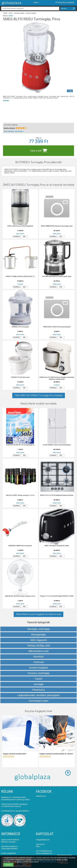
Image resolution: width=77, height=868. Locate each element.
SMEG (11, 16)
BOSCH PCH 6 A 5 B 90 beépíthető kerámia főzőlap (57, 495)
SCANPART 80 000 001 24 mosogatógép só (20, 445)
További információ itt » (48, 862)
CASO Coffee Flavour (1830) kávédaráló (20, 226)
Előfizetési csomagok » (9, 842)
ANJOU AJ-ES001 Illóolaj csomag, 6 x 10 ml (20, 495)
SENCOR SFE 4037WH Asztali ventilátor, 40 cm (20, 596)
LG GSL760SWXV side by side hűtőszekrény (57, 445)
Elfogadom (8, 865)
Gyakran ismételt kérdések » (10, 840)
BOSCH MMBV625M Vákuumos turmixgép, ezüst (57, 226)
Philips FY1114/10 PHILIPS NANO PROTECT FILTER (57, 596)
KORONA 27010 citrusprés (20, 327)
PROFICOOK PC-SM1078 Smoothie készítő (57, 327)
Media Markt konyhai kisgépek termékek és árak (38, 614)
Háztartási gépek (19, 13)
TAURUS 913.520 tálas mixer (20, 377)
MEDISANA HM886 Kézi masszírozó (20, 546)
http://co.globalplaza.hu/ (44, 853)
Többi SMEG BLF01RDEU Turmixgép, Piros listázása (39, 395)
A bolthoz (16, 236)
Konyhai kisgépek (31, 13)
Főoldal (5, 13)
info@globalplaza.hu (43, 840)
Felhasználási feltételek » (10, 849)
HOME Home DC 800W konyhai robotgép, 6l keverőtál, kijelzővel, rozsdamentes (57, 378)
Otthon (11, 13)
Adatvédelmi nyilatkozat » (10, 846)
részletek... (6, 101)
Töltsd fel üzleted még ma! (12, 806)
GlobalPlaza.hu (41, 796)
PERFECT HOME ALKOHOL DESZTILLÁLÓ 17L (20, 276)
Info (24, 236)
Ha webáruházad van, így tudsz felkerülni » (15, 811)
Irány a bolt (38, 150)
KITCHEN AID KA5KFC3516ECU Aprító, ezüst (57, 276)
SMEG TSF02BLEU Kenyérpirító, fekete (57, 546)
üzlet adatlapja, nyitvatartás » (14, 131)
